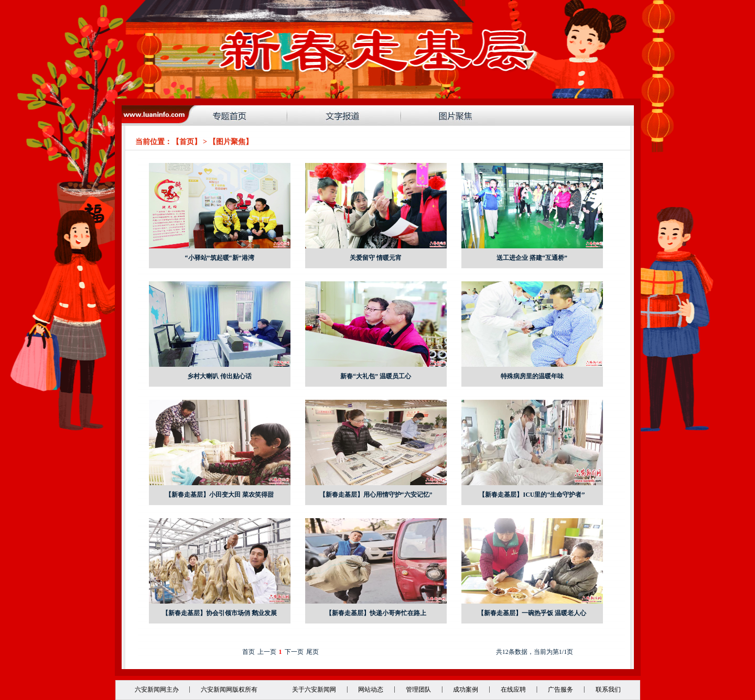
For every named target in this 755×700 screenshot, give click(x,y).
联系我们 (608, 690)
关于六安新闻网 (314, 690)
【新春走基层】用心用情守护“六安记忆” (376, 495)
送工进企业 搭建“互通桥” (532, 258)
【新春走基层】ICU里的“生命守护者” (532, 495)
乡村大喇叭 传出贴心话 (219, 376)
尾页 (312, 652)
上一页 (267, 652)
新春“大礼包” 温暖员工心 (376, 376)
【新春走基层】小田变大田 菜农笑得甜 (219, 495)
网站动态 (371, 690)
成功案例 (466, 690)
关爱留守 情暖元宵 (376, 258)
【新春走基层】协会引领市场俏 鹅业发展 (219, 613)
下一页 (294, 652)
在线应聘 (513, 690)
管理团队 (418, 690)
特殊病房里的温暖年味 (532, 376)
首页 (187, 142)
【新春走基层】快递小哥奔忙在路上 (376, 613)
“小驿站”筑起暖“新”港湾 (220, 258)
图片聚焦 (231, 142)
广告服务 (560, 690)
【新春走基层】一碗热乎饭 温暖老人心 (532, 613)
